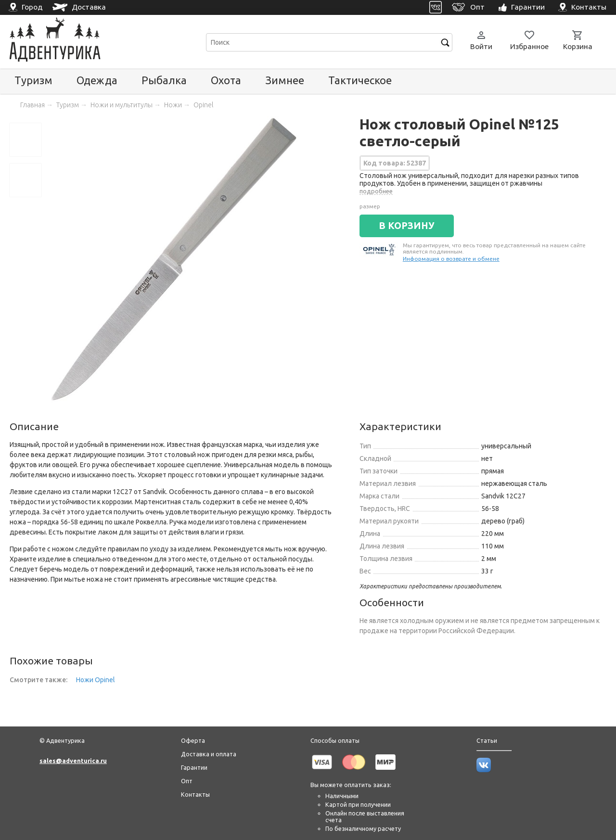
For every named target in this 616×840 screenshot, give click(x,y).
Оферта (193, 740)
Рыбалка (164, 80)
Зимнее (285, 80)
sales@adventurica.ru (73, 761)
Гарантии (194, 767)
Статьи (487, 740)
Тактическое (360, 80)
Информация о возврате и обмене (451, 259)
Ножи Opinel (96, 680)
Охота (226, 80)
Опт (187, 781)
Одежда (97, 80)
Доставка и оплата (209, 754)
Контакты (195, 794)
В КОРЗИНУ (407, 226)
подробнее (376, 191)
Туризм (33, 80)
